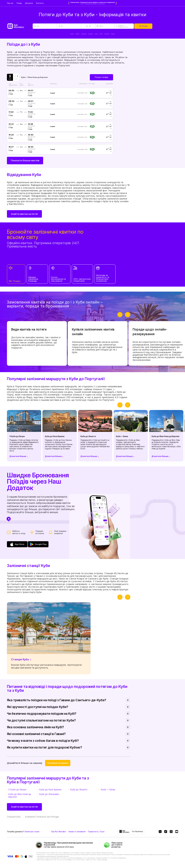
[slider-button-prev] (120, 318)
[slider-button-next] (128, 318)
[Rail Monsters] (20, 26)
